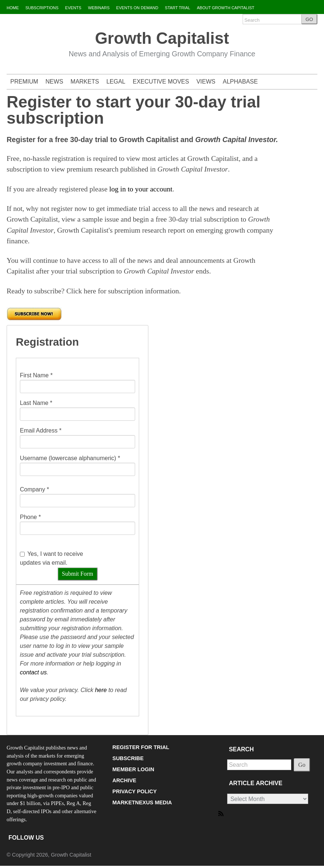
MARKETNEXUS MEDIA (142, 802)
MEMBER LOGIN (133, 769)
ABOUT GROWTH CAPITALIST (226, 8)
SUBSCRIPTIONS (42, 8)
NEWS (54, 82)
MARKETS (85, 82)
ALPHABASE (240, 82)
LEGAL (116, 82)
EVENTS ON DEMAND (137, 8)
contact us (33, 672)
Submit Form (78, 574)
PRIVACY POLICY (134, 791)
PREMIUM (24, 82)
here (101, 690)
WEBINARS (99, 8)
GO (309, 19)
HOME (13, 8)
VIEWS (206, 82)
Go (302, 765)
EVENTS (73, 8)
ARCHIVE (124, 780)
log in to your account (141, 189)
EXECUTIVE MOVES (161, 82)
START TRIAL (178, 8)
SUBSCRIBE (128, 758)
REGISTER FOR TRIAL (141, 747)
